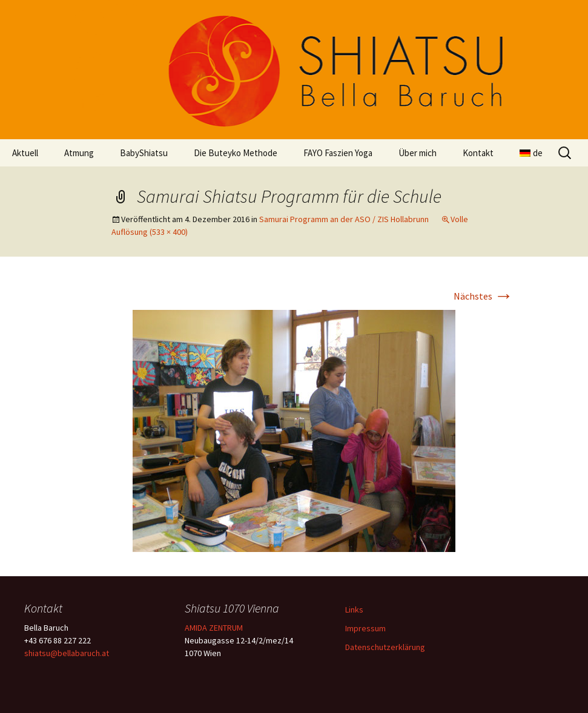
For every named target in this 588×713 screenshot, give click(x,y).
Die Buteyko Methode (236, 153)
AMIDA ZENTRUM (214, 628)
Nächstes (484, 296)
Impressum (365, 628)
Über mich (418, 153)
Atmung (79, 153)
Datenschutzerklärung (385, 647)
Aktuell (25, 153)
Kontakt (478, 153)
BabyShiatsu (144, 153)
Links (354, 609)
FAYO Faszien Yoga (338, 153)
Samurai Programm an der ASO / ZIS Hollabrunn (344, 219)
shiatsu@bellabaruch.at (67, 653)
